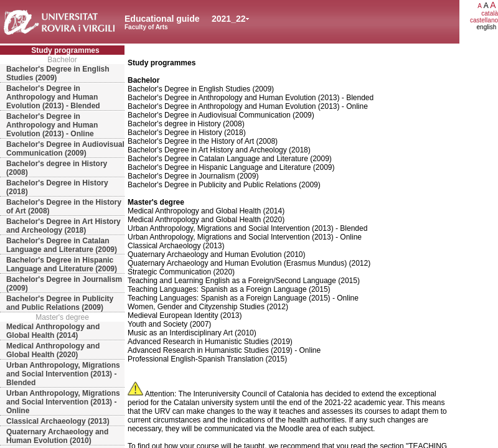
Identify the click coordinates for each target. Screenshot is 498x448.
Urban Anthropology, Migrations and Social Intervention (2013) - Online (63, 402)
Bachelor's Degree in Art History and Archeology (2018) (63, 226)
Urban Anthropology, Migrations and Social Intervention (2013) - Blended (63, 374)
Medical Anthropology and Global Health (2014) (53, 331)
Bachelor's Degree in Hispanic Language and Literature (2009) (62, 264)
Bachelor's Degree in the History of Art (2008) (64, 207)
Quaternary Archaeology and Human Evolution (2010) (57, 436)
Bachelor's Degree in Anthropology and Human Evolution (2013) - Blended (53, 97)
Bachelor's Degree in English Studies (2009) (58, 73)
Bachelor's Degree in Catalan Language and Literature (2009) (62, 245)
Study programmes (65, 50)
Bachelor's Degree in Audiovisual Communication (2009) (65, 149)
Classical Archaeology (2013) (58, 421)
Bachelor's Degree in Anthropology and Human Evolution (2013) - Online (52, 125)
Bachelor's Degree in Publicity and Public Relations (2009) (60, 303)
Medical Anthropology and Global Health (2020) (53, 350)
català (490, 13)
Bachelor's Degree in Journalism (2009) (64, 284)
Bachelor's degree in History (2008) (57, 168)
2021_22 (229, 19)
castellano (484, 20)
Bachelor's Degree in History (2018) (57, 187)
